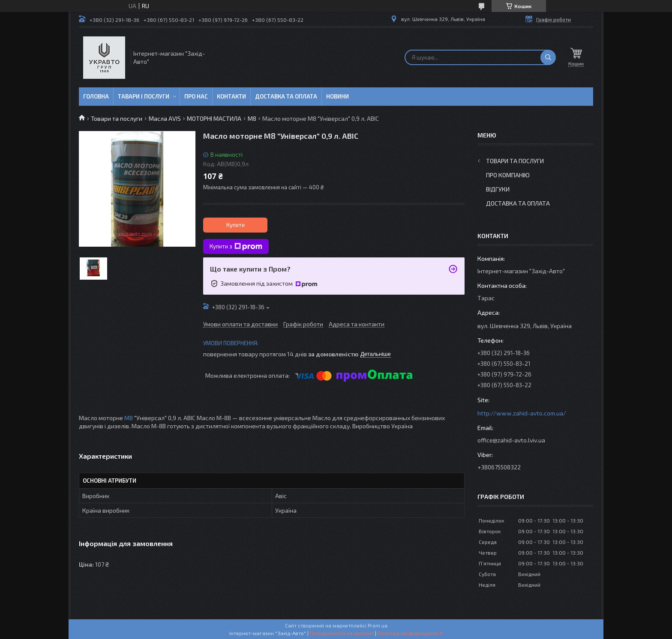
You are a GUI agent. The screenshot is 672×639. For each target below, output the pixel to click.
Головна (96, 96)
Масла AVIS (165, 118)
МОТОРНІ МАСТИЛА (214, 118)
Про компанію (508, 175)
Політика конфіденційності (410, 633)
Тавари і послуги (144, 96)
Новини (337, 96)
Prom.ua (378, 625)
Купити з (236, 247)
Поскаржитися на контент (342, 633)
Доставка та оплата (286, 96)
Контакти (231, 96)
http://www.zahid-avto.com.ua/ (522, 413)
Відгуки (498, 189)
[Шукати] (548, 57)
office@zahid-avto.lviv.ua (511, 440)
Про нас (196, 96)
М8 (252, 118)
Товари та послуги (117, 118)
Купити (235, 225)
